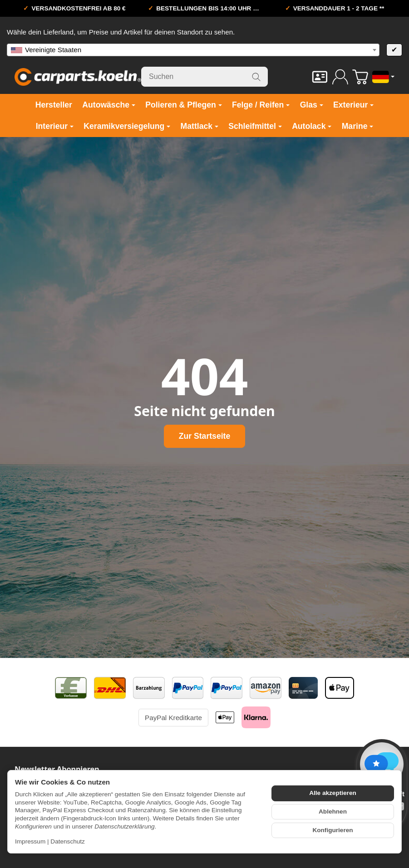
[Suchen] (204, 77)
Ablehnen (333, 812)
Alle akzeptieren (333, 793)
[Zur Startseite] (78, 77)
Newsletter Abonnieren (57, 769)
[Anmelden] (340, 77)
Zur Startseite (204, 436)
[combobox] (193, 50)
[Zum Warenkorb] (360, 77)
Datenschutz (68, 841)
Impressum (30, 841)
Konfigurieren (333, 830)
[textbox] (193, 50)
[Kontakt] (320, 77)
